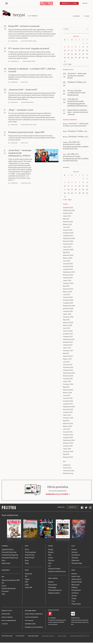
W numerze (5, 547)
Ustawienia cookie (30, 625)
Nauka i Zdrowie (53, 579)
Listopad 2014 (68, 438)
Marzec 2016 (67, 393)
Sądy (3, 595)
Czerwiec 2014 (68, 452)
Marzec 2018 (67, 326)
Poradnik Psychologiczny (10, 556)
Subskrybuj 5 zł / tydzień (69, 3)
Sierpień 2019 (68, 279)
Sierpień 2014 (68, 447)
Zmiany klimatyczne (55, 591)
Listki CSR (28, 588)
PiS (3, 584)
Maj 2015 (66, 422)
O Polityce (5, 625)
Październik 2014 (69, 441)
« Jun (65, 65)
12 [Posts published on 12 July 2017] (72, 51)
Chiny (27, 564)
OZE (26, 583)
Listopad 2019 (68, 270)
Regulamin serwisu (31, 612)
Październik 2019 (69, 273)
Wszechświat (53, 585)
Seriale (51, 559)
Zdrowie (51, 583)
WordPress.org (68, 474)
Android (53, 619)
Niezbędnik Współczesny (10, 559)
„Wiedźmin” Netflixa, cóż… (78, 132)
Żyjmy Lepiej (6, 564)
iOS (49, 619)
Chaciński (75, 559)
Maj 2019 (66, 287)
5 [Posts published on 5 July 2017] (72, 48)
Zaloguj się (67, 466)
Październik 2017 (69, 340)
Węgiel (27, 580)
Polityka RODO (29, 622)
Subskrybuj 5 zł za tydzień (57, 495)
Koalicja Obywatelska (9, 589)
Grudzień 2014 (68, 436)
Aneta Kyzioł (25, 83)
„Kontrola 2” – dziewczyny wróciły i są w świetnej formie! (76, 125)
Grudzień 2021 (68, 208)
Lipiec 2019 (67, 281)
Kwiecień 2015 (68, 424)
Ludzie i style (76, 577)
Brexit (27, 550)
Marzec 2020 (68, 259)
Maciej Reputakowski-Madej (29, 42)
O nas (73, 602)
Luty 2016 (66, 396)
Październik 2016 (69, 374)
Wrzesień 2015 (68, 410)
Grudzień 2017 (68, 335)
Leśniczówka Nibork (33, 637)
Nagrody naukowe (54, 594)
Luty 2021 (66, 228)
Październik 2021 (69, 211)
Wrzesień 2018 (68, 309)
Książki (51, 550)
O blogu (87, 17)
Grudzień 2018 (68, 301)
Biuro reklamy (6, 615)
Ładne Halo (52, 637)
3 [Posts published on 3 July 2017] (65, 48)
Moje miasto (76, 585)
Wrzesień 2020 (68, 242)
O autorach (76, 17)
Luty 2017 (66, 363)
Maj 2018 (66, 321)
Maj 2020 (66, 253)
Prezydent (5, 592)
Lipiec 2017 (67, 349)
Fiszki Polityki (75, 619)
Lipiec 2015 (67, 416)
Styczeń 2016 (68, 399)
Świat (27, 547)
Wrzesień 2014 (68, 444)
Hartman (74, 553)
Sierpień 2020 (68, 245)
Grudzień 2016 (68, 368)
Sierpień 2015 (68, 413)
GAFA (27, 585)
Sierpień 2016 (68, 379)
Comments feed (69, 471)
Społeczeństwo (76, 580)
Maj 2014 (66, 455)
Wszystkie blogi (77, 564)
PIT (26, 577)
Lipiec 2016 (67, 382)
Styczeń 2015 (68, 433)
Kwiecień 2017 (68, 357)
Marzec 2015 (67, 427)
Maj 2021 (66, 220)
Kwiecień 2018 (68, 323)
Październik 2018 (69, 307)
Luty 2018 (66, 329)
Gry (49, 567)
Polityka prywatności (31, 618)
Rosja (27, 561)
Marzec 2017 (67, 360)
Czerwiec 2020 (68, 251)
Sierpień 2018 (68, 312)
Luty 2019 (66, 295)
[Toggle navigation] (7, 4)
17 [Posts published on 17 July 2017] (65, 55)
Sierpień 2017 (68, 346)
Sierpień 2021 (68, 214)
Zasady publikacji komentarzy (34, 615)
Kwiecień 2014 (68, 458)
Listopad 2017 (68, 337)
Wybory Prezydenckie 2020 (11, 581)
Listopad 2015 (68, 405)
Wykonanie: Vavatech (62, 637)
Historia (74, 575)
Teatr (50, 564)
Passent (74, 550)
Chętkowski (75, 561)
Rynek (27, 571)
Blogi (73, 547)
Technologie (52, 588)
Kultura (51, 547)
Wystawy (51, 561)
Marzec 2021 (67, 225)
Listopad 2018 (68, 304)
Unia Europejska (30, 553)
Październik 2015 (69, 408)
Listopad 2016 (68, 371)
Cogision (47, 637)
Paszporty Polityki (54, 569)
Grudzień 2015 (68, 402)
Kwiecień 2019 (68, 290)
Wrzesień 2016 (68, 377)
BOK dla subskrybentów (9, 622)
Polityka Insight (20, 637)
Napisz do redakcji (7, 618)
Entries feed (67, 469)
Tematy (74, 599)
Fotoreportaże (76, 591)
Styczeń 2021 (68, 231)
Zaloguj (85, 3)
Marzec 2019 (67, 293)
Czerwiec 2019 (68, 284)
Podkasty (75, 588)
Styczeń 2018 (68, 332)
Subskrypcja (72, 508)
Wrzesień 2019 (68, 276)
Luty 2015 (66, 430)
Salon (4, 561)
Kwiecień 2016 (68, 391)
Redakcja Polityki (7, 612)
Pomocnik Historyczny (9, 553)
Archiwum (75, 594)
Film (50, 556)
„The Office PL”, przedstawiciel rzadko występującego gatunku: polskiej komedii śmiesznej (76, 146)
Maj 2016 (66, 388)
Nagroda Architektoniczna (57, 572)
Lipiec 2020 (67, 248)
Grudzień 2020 (68, 234)
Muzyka (51, 553)
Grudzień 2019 (68, 267)
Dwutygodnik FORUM (7, 637)
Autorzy (74, 596)
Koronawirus (6, 571)
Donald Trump (30, 556)
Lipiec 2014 (67, 450)
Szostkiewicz (76, 556)
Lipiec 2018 (67, 315)
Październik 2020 (69, 239)
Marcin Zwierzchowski (29, 62)
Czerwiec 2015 (68, 419)
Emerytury (29, 575)
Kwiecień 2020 (68, 256)
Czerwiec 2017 (68, 351)
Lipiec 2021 (67, 217)
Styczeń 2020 (68, 265)
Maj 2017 (66, 354)
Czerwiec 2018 (68, 318)
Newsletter (61, 508)
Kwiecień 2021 (68, 222)
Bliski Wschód (30, 559)
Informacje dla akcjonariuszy (34, 628)
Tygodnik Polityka (8, 550)
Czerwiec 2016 (68, 385)
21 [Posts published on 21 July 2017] (80, 55)
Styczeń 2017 (68, 365)
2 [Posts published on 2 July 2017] (87, 44)
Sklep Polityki (76, 605)
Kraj (3, 578)
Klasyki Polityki (77, 583)
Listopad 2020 (68, 236)
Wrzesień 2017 (68, 343)
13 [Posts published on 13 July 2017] (76, 51)
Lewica (4, 587)
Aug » (70, 65)
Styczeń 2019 (68, 298)
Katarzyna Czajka (26, 184)
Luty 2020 (67, 262)
